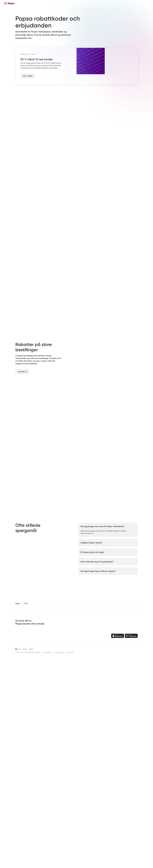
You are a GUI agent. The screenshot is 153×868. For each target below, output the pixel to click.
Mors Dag (37, 837)
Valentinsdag (39, 834)
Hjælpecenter (76, 813)
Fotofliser (19, 813)
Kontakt (74, 817)
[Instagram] (24, 847)
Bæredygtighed (58, 824)
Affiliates (56, 820)
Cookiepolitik (48, 864)
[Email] (17, 847)
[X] (31, 847)
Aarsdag (37, 827)
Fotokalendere (21, 810)
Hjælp (51, 3)
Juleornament (20, 820)
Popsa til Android (96, 810)
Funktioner (38, 3)
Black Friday (57, 831)
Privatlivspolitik (59, 864)
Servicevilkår (70, 864)
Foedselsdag (38, 824)
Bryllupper (37, 810)
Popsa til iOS (94, 807)
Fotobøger (19, 807)
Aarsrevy (37, 831)
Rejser (58, 3)
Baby (36, 820)
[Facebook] (20, 847)
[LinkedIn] (38, 847)
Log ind (74, 807)
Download (67, 3)
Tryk (17, 824)
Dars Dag (37, 817)
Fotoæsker (19, 817)
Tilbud (55, 827)
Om (45, 3)
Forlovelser (38, 813)
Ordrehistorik (76, 810)
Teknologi (56, 813)
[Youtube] (35, 847)
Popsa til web (95, 813)
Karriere (55, 817)
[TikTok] (27, 847)
